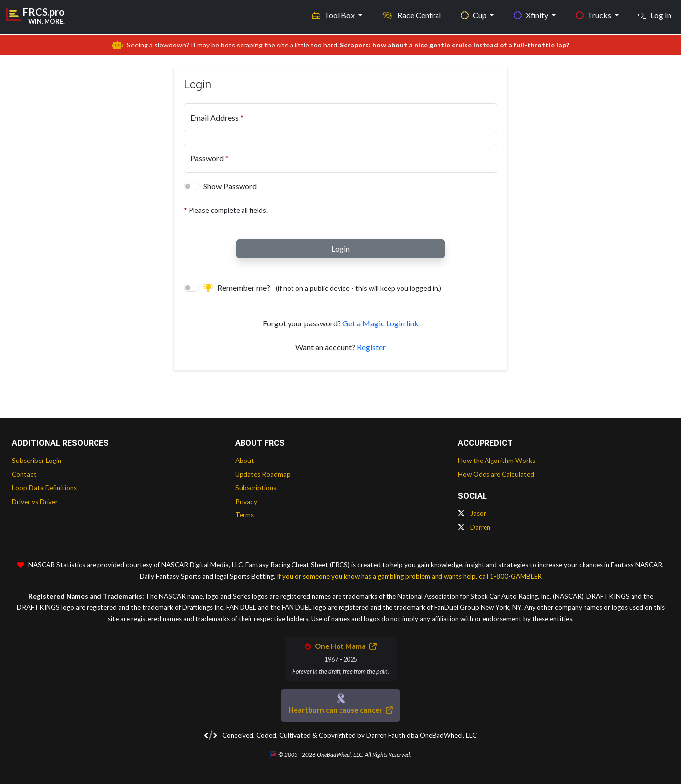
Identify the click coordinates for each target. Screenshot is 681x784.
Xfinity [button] (532, 15)
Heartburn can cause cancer (340, 710)
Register (371, 347)
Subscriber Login (37, 461)
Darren (474, 527)
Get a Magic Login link (381, 323)
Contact (24, 474)
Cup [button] (474, 15)
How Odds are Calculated (496, 474)
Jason (472, 513)
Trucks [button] (594, 15)
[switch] (192, 186)
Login (340, 249)
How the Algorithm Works (496, 461)
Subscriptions (256, 488)
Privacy (246, 502)
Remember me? (322, 288)
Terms (244, 515)
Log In (655, 15)
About (245, 461)
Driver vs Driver (35, 502)
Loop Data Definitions (44, 488)
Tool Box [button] (334, 15)
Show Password (230, 186)
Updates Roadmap (263, 474)
